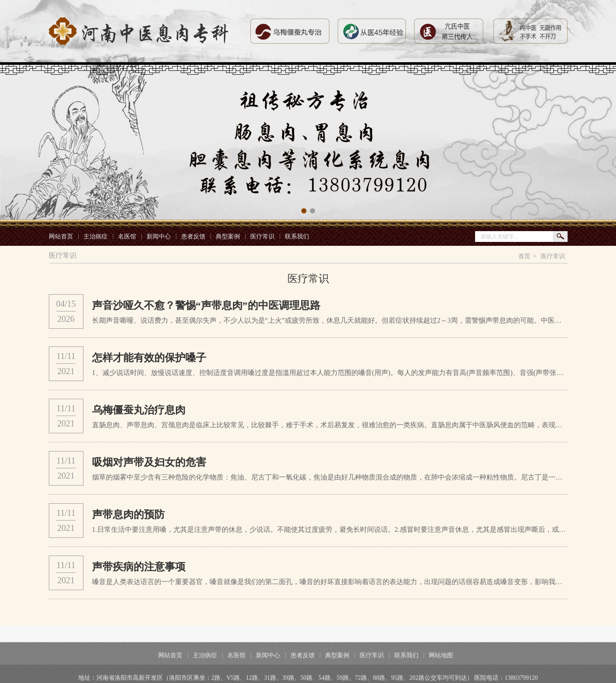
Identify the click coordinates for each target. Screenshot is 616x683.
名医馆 (127, 237)
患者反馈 (193, 237)
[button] (304, 211)
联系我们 (297, 237)
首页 (524, 257)
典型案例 (228, 237)
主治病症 (96, 237)
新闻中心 (159, 237)
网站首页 (61, 237)
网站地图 (441, 666)
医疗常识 (262, 237)
